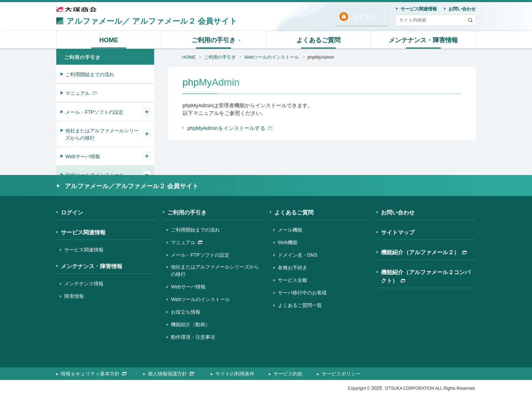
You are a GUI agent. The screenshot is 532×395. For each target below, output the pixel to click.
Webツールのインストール (272, 57)
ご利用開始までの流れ (90, 74)
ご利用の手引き (220, 57)
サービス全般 (293, 280)
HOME (189, 57)
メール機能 (290, 230)
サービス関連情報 (83, 232)
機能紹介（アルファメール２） (424, 252)
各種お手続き (293, 268)
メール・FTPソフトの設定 (94, 112)
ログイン (365, 17)
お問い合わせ (398, 213)
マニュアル (81, 93)
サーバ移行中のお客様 (302, 293)
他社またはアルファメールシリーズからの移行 (102, 134)
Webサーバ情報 (83, 156)
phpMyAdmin (321, 57)
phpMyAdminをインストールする (230, 128)
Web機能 (288, 242)
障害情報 (74, 296)
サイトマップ (398, 232)
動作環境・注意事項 (193, 337)
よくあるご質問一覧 (300, 305)
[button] (214, 40)
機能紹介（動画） (190, 324)
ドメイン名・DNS (298, 255)
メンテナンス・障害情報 (92, 266)
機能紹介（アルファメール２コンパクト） (426, 276)
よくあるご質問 (294, 213)
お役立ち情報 (186, 312)
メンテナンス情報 (84, 284)
